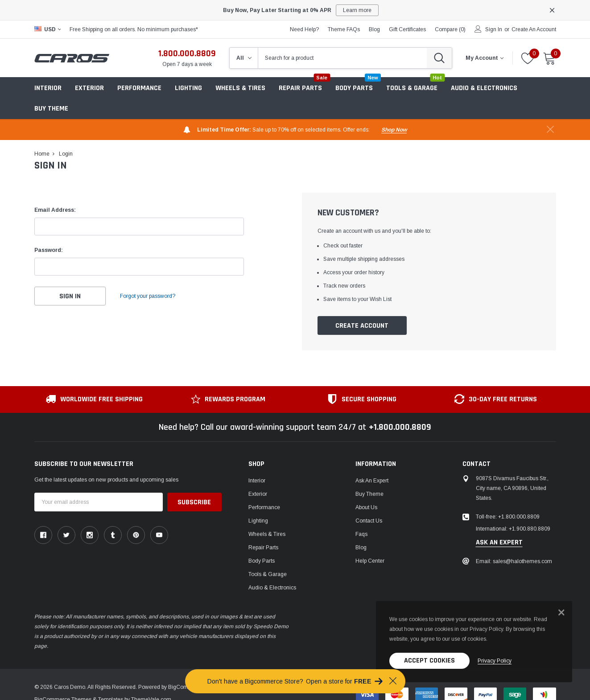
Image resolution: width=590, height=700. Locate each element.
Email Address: (55, 210)
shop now (394, 130)
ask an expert (499, 543)
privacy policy (495, 661)
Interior (48, 88)
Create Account (362, 326)
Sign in (494, 29)
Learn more (357, 10)
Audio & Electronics (272, 588)
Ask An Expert (372, 481)
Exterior (89, 88)
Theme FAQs (344, 29)
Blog (361, 548)
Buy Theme (51, 109)
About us (366, 507)
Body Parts (262, 561)
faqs (361, 534)
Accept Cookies (429, 661)
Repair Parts (263, 548)
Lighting (188, 88)
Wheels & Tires (240, 88)
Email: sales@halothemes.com (514, 561)
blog (374, 29)
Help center (370, 561)
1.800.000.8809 (187, 54)
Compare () (450, 29)
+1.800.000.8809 (400, 427)
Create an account (534, 29)
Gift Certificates (407, 29)
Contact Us (369, 521)
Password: (49, 250)
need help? (304, 29)
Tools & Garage (268, 574)
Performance (264, 507)
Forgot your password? (148, 296)
